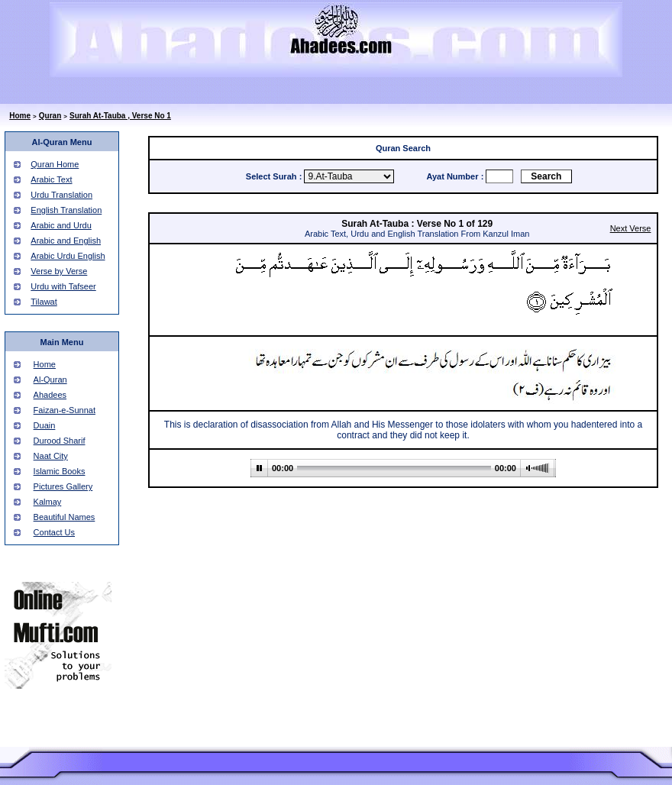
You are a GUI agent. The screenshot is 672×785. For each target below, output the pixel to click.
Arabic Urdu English (68, 256)
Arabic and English (66, 241)
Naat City (51, 456)
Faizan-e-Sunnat (65, 410)
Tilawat (44, 302)
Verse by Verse (59, 271)
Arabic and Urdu (61, 225)
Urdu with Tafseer (63, 286)
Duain (45, 425)
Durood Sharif (60, 441)
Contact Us (54, 532)
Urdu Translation (61, 195)
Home (20, 116)
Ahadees (50, 395)
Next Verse (631, 228)
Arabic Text (51, 179)
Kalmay (48, 502)
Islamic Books (60, 471)
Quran (50, 116)
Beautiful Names (65, 517)
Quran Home (55, 164)
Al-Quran (50, 380)
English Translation (66, 210)
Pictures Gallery (63, 486)
